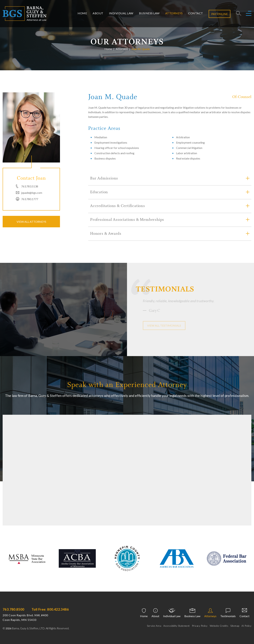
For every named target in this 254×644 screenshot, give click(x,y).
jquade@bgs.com (32, 193)
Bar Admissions (104, 179)
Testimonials (228, 616)
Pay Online (220, 14)
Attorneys (174, 13)
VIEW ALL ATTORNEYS (31, 221)
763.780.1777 (30, 199)
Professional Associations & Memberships (127, 220)
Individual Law (121, 13)
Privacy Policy (200, 626)
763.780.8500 (13, 609)
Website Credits (219, 626)
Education (99, 192)
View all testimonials (164, 325)
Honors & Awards (106, 234)
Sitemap (235, 626)
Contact (196, 13)
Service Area (154, 626)
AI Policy (247, 626)
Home (82, 13)
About (98, 13)
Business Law (149, 13)
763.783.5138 (30, 186)
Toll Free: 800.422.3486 (50, 609)
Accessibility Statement (177, 626)
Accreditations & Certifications (118, 206)
